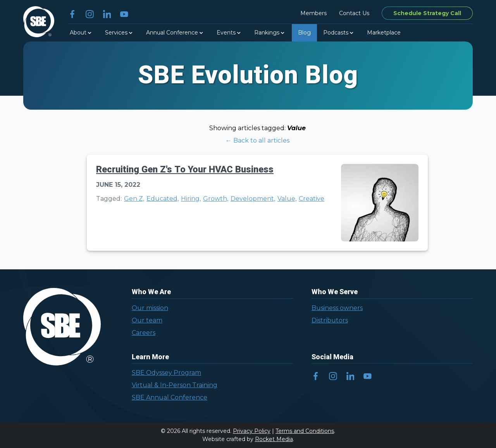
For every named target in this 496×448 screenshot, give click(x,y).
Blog (304, 33)
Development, (253, 199)
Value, (287, 199)
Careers (144, 333)
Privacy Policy (252, 431)
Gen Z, (134, 199)
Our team (147, 320)
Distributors (330, 320)
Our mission (150, 308)
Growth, (216, 199)
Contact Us (354, 13)
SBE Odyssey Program (166, 373)
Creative (312, 199)
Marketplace (384, 33)
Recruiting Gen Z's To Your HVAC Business (185, 170)
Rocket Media (274, 439)
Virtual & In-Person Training (175, 385)
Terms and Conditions (305, 431)
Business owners (337, 308)
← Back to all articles (257, 140)
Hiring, (191, 199)
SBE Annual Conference (170, 397)
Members (313, 13)
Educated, (163, 199)
